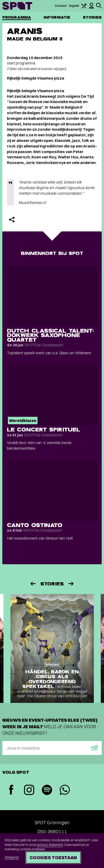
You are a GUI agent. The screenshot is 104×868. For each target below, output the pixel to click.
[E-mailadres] (52, 748)
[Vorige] (33, 584)
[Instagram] (29, 790)
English (74, 6)
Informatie (57, 17)
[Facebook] (11, 790)
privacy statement (50, 845)
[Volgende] (71, 584)
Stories (92, 17)
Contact (61, 6)
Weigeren (12, 857)
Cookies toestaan (53, 857)
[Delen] (12, 220)
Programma (17, 17)
